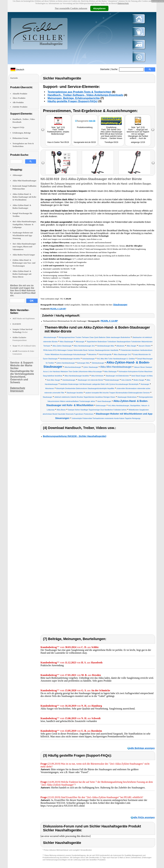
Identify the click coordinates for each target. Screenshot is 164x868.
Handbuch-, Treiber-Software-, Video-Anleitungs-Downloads (85, 95)
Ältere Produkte (19, 98)
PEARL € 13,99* (109, 321)
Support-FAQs (18, 127)
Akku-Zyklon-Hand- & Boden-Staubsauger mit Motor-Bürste (22, 274)
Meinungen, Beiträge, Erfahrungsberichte (74, 98)
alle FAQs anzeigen (144, 817)
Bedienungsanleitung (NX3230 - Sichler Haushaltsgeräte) (75, 436)
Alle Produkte (18, 102)
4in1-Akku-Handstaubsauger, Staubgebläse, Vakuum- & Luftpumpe (24, 224)
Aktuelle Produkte (20, 94)
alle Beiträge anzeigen (142, 748)
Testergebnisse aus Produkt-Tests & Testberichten (79, 92)
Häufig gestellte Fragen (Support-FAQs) (73, 101)
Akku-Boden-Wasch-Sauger (24, 255)
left (43, 163)
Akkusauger (17, 175)
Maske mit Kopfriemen (24, 319)
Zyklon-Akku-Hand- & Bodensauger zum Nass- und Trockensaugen (24, 263)
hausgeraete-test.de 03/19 (85, 142)
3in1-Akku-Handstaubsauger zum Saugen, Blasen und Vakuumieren (24, 247)
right (153, 163)
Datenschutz (123, 3)
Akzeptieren (99, 8)
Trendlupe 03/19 (111, 142)
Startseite (105, 69)
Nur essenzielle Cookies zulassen (71, 8)
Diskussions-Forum (20, 138)
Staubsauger (120, 305)
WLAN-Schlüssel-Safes (24, 346)
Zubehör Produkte (20, 107)
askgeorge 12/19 (138, 142)
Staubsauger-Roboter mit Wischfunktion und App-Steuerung (23, 235)
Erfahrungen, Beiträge (22, 133)
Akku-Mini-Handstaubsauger (24, 181)
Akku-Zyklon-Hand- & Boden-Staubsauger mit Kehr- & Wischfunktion (25, 197)
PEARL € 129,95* (58, 309)
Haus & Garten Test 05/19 (58, 142)
